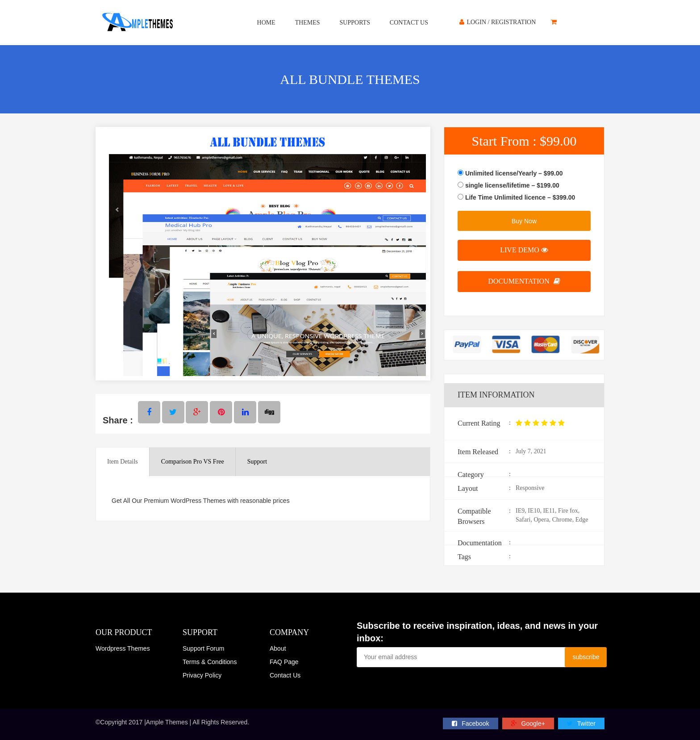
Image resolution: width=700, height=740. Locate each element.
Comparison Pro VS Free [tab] (193, 462)
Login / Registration (498, 22)
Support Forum (203, 648)
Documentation (524, 281)
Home (266, 23)
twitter (581, 723)
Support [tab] (257, 462)
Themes (308, 23)
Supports (355, 23)
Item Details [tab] (123, 462)
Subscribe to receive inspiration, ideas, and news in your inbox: (477, 632)
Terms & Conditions (210, 662)
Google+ (528, 723)
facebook (470, 723)
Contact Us (409, 23)
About (278, 648)
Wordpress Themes (123, 648)
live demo (524, 250)
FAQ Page (284, 662)
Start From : (524, 141)
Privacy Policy (202, 675)
